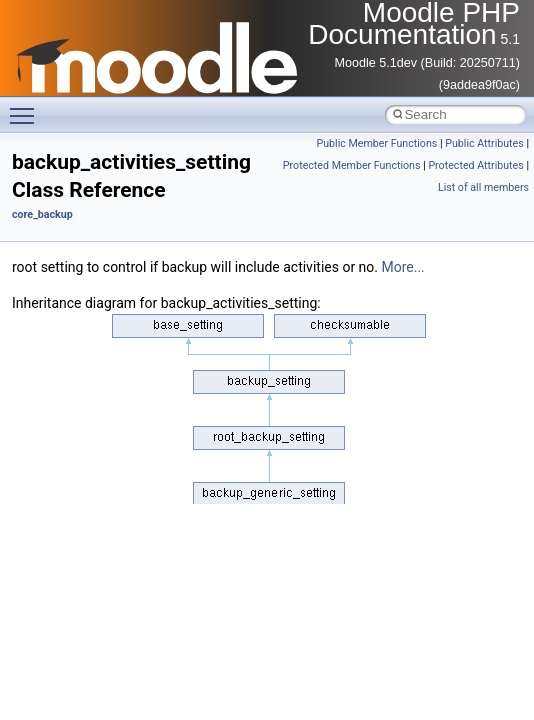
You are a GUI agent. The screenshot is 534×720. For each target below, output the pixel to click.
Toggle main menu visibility (27, 107)
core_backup (42, 214)
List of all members (483, 187)
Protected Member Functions (352, 165)
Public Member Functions (377, 143)
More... (402, 267)
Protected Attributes (475, 165)
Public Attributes (484, 143)
